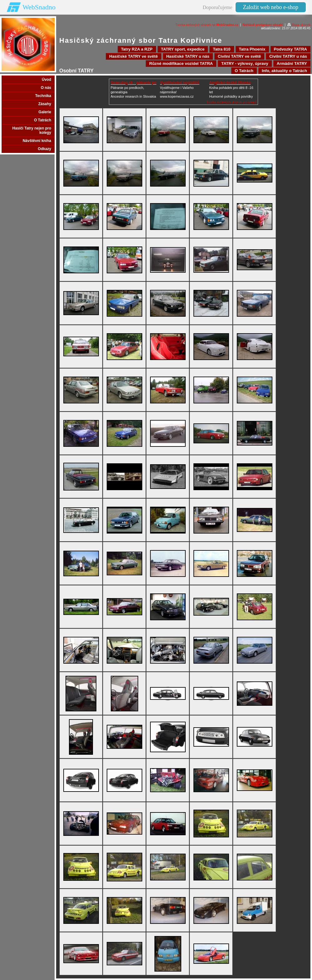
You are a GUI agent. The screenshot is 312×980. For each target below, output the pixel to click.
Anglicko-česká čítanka (230, 83)
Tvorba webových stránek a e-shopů (231, 102)
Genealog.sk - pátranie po (134, 83)
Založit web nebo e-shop (271, 7)
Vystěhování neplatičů (180, 83)
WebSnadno (39, 7)
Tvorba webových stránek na (207, 25)
